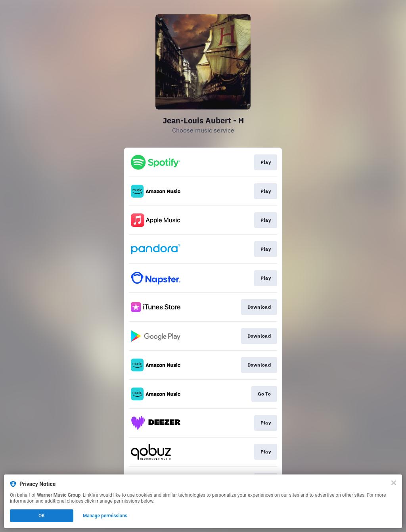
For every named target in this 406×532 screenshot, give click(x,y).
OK (42, 516)
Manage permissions (105, 516)
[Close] (394, 483)
